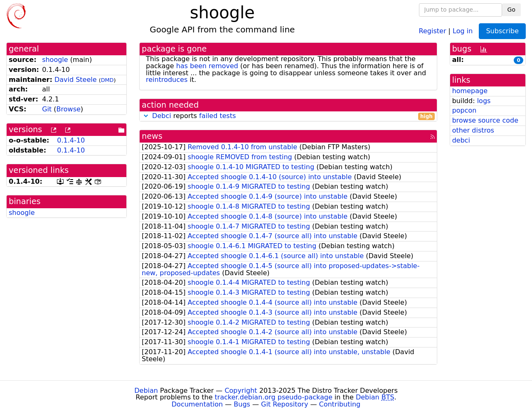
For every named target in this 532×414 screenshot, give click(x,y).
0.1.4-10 (71, 140)
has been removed (207, 66)
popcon (464, 110)
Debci (162, 116)
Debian (146, 391)
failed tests (217, 116)
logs (484, 101)
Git (47, 109)
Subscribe (502, 31)
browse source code (485, 120)
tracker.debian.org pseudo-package (274, 397)
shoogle (55, 60)
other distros (473, 130)
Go (511, 10)
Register (433, 31)
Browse (69, 109)
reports (288, 116)
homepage (470, 91)
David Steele (76, 80)
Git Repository (284, 404)
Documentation (197, 404)
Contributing (340, 404)
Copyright (241, 391)
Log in (463, 31)
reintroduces (167, 80)
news (152, 136)
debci (461, 140)
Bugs (242, 404)
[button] (146, 116)
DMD (107, 80)
